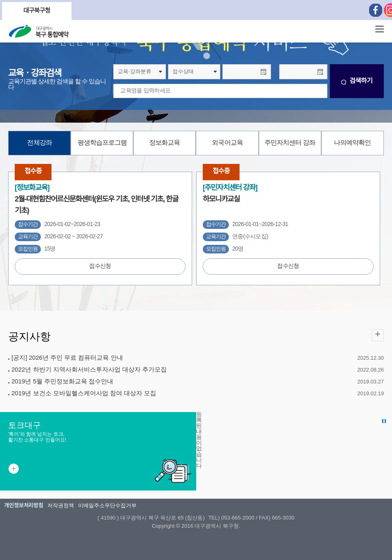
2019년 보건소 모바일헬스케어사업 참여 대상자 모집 (84, 394)
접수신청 (100, 266)
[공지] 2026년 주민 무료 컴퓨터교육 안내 (67, 358)
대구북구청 (37, 11)
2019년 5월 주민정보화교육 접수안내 (62, 382)
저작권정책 (61, 506)
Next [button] (63, 11)
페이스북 (376, 10)
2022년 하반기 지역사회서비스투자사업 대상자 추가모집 (89, 370)
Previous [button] (10, 11)
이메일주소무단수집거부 (107, 506)
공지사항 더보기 (378, 335)
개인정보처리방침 (24, 506)
